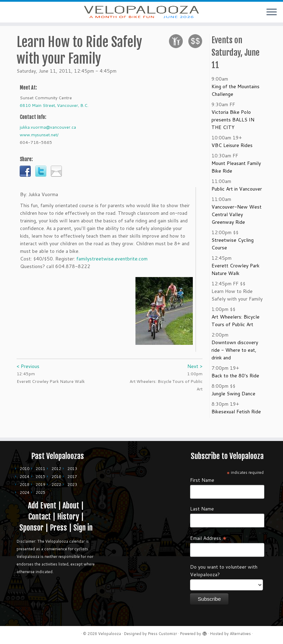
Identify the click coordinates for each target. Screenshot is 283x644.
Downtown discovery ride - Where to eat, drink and (235, 360)
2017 (72, 477)
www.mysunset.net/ (39, 144)
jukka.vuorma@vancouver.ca (48, 137)
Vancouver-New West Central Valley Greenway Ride (237, 224)
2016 (56, 477)
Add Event (42, 505)
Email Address (208, 538)
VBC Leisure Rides (232, 155)
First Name (202, 480)
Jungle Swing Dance (233, 403)
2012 (56, 469)
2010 (25, 469)
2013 (72, 469)
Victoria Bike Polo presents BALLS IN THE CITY (233, 129)
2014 (25, 477)
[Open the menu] (272, 12)
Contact (40, 517)
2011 (40, 469)
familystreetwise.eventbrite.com (112, 268)
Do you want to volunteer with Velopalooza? (224, 571)
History (68, 517)
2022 (56, 485)
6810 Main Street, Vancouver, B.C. (54, 115)
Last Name (202, 509)
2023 (72, 485)
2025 (40, 493)
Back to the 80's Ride (235, 385)
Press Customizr (162, 634)
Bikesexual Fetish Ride (236, 421)
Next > (195, 376)
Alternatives (240, 634)
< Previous (28, 376)
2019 (40, 485)
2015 (40, 477)
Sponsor (31, 528)
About (71, 505)
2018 (25, 485)
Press (58, 528)
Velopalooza (110, 634)
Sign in (83, 528)
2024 (25, 493)
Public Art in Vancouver (237, 199)
